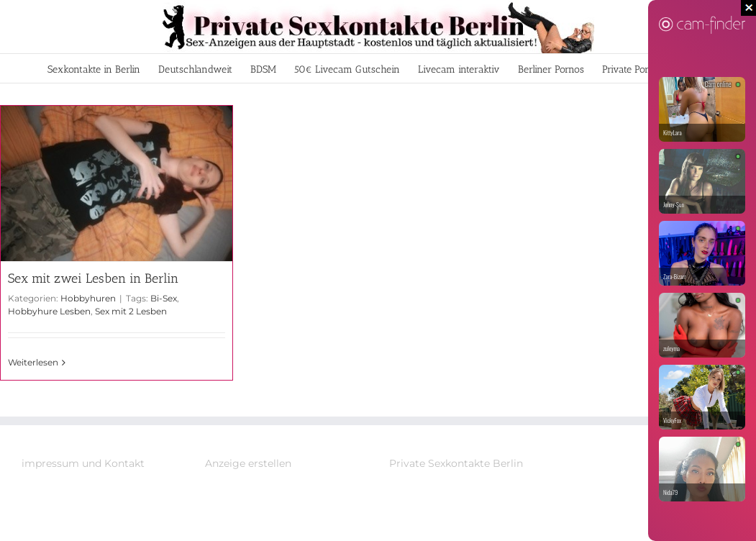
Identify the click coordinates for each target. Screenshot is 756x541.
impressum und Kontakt (83, 463)
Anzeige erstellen (248, 463)
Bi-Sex (164, 298)
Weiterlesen (33, 362)
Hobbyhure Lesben (49, 311)
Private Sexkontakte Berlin (456, 463)
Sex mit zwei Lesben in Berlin (93, 278)
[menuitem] (94, 68)
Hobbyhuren (88, 298)
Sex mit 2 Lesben (131, 311)
